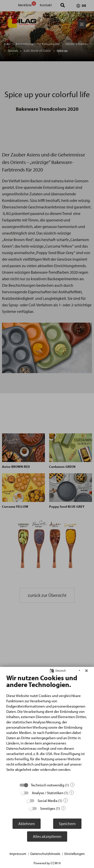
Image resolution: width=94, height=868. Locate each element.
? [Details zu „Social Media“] (66, 800)
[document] (47, 727)
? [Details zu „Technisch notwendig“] (72, 785)
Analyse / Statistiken (48, 793)
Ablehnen (27, 824)
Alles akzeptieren (47, 836)
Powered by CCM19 (47, 863)
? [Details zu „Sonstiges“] (63, 808)
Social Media (48, 801)
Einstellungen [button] (75, 854)
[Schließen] (86, 671)
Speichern (67, 824)
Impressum (18, 854)
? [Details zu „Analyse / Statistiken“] (72, 793)
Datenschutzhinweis (45, 854)
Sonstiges (48, 808)
